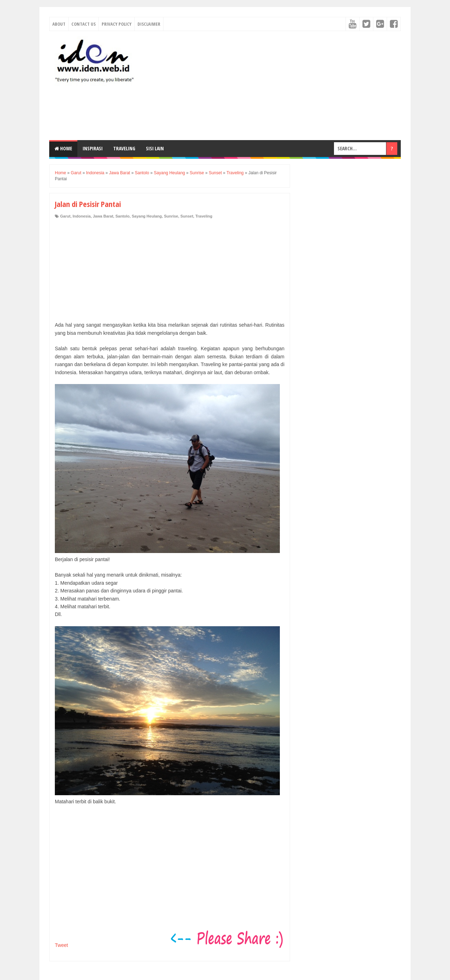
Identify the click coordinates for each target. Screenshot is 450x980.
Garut (65, 216)
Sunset (187, 216)
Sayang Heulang (147, 216)
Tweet (61, 945)
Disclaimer (149, 24)
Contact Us (83, 24)
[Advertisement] (273, 86)
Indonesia (82, 216)
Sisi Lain (155, 148)
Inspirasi (93, 148)
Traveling (124, 148)
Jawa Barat (103, 216)
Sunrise (171, 216)
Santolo (122, 216)
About (59, 24)
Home (63, 148)
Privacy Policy (117, 24)
